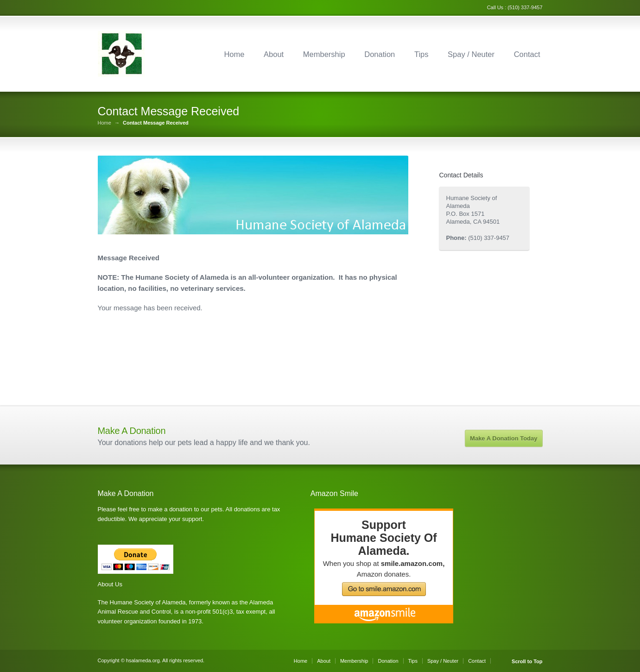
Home (234, 54)
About (274, 54)
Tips (421, 54)
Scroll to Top (527, 662)
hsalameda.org (143, 660)
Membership (324, 54)
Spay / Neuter (471, 54)
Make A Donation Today (504, 438)
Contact (527, 54)
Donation (380, 54)
